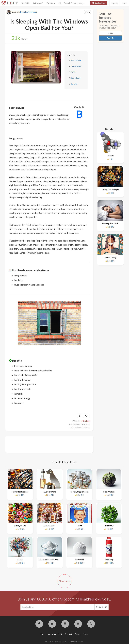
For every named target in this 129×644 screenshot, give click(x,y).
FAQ (61, 634)
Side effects (76, 78)
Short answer (76, 60)
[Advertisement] (55, 444)
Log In (124, 3)
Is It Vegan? (38, 3)
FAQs (73, 72)
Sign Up (115, 3)
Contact (69, 634)
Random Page (99, 3)
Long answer (76, 66)
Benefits (74, 84)
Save (87, 12)
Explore (51, 3)
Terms (86, 634)
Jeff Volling (85, 421)
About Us (26, 3)
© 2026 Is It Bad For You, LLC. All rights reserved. (64, 641)
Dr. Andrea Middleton (28, 12)
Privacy (78, 634)
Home (43, 634)
